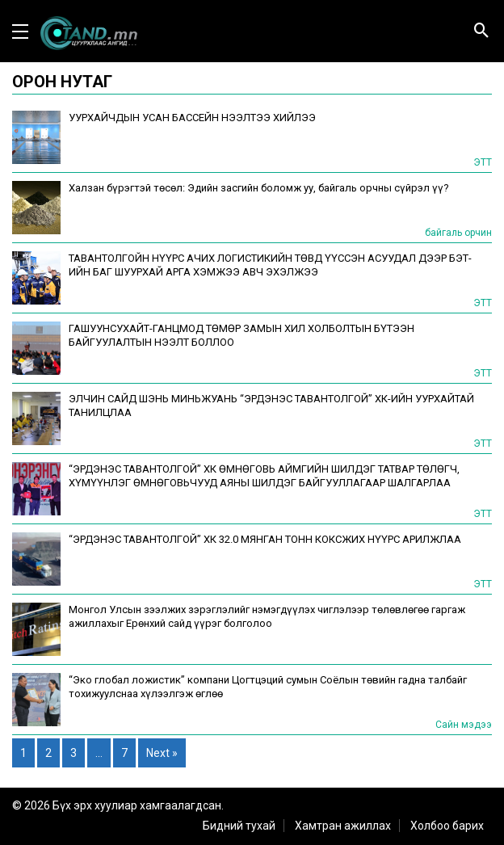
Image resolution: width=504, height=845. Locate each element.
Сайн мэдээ (464, 725)
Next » (162, 753)
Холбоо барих (447, 826)
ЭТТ (483, 162)
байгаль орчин (458, 233)
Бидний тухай (239, 826)
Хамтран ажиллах (343, 826)
